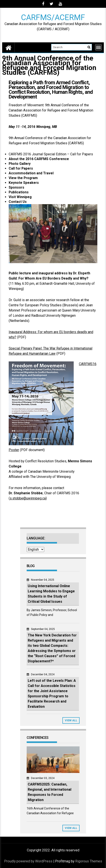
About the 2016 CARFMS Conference (39, 159)
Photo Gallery (20, 164)
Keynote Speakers (24, 183)
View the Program (23, 178)
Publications (19, 192)
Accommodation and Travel (31, 173)
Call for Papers (21, 168)
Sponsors (16, 187)
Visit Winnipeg (20, 197)
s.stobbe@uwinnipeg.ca (28, 498)
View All (71, 720)
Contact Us (18, 202)
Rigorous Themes (89, 861)
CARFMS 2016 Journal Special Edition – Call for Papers (51, 154)
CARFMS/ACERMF (53, 17)
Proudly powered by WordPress (28, 861)
